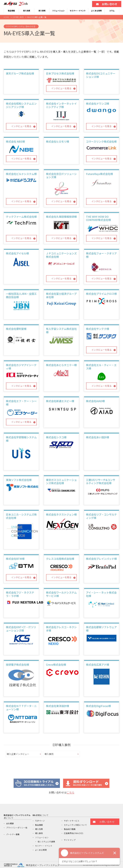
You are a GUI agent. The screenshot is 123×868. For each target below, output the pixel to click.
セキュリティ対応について (75, 825)
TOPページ (40, 821)
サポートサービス (72, 821)
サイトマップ (70, 840)
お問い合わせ (107, 4)
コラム (112, 11)
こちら (70, 792)
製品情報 (11, 11)
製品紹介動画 (70, 829)
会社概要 (10, 823)
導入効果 (27, 11)
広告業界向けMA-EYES (74, 833)
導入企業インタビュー (18, 754)
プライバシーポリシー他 (17, 828)
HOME (6, 17)
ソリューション (58, 11)
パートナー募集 (13, 834)
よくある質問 (96, 11)
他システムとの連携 (46, 841)
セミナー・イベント (78, 11)
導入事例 (42, 11)
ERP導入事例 (18, 17)
